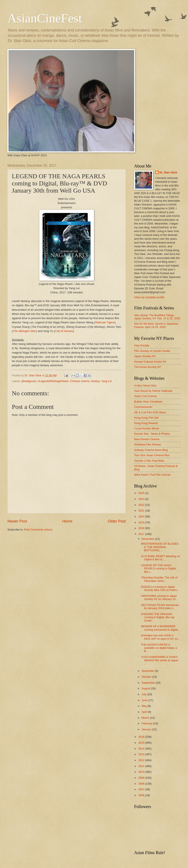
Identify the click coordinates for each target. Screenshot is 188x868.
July (144, 694)
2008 (142, 784)
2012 (142, 760)
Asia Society (142, 345)
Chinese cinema (80, 381)
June (145, 700)
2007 (142, 789)
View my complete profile (149, 297)
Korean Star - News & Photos (152, 434)
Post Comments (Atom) (38, 530)
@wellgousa (29, 381)
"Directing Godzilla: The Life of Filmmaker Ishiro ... (159, 579)
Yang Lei (106, 381)
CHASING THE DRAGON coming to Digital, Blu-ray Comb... (158, 617)
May (144, 706)
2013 (142, 754)
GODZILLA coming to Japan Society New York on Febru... (160, 588)
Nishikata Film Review (148, 444)
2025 (142, 493)
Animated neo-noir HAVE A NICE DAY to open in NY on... (160, 637)
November (148, 671)
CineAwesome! (143, 407)
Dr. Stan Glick (168, 172)
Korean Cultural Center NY (150, 362)
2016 (142, 737)
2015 (142, 743)
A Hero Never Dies (145, 386)
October (147, 677)
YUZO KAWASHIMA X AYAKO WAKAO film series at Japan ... (160, 660)
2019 (142, 522)
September (149, 683)
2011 (142, 766)
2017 (142, 534)
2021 (142, 511)
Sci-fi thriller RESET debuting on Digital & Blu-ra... (160, 558)
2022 (142, 505)
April (145, 712)
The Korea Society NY (148, 367)
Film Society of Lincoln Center (152, 351)
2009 (142, 778)
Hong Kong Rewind (146, 423)
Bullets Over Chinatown (148, 402)
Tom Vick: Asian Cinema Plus (152, 455)
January (147, 729)
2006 (142, 795)
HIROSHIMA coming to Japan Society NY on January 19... (159, 597)
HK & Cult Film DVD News (150, 412)
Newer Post (17, 521)
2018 (142, 528)
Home (67, 521)
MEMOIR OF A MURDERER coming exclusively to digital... (160, 628)
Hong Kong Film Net (146, 418)
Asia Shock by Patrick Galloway (153, 391)
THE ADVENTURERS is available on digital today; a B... (159, 648)
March (146, 718)
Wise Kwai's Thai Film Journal (152, 475)
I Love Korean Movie (147, 428)
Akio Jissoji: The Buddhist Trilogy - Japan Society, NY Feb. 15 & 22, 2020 (157, 317)
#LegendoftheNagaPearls (53, 381)
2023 (142, 499)
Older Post (117, 521)
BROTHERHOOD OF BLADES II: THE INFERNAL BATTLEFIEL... (160, 547)
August (146, 688)
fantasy (95, 381)
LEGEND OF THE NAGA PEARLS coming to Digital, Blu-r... (159, 569)
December (148, 539)
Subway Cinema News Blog (151, 450)
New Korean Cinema (147, 439)
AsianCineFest (45, 18)
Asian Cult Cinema (145, 396)
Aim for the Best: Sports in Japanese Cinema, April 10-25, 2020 (156, 325)
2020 (142, 516)
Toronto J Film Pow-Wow (149, 461)
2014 (142, 749)
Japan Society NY (145, 356)
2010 (142, 772)
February (147, 723)
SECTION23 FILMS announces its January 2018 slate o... (160, 607)
